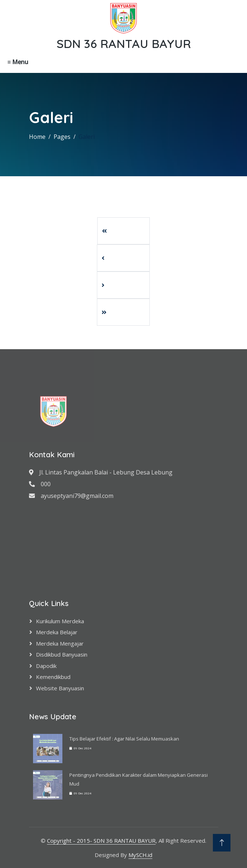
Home (37, 137)
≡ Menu (18, 62)
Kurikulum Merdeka (60, 621)
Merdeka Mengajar (60, 643)
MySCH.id (140, 855)
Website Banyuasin (60, 688)
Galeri (87, 137)
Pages (62, 137)
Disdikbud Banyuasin (62, 654)
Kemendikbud (53, 677)
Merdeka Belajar (57, 632)
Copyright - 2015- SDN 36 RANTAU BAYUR (101, 841)
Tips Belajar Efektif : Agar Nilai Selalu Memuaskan (124, 739)
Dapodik (46, 666)
